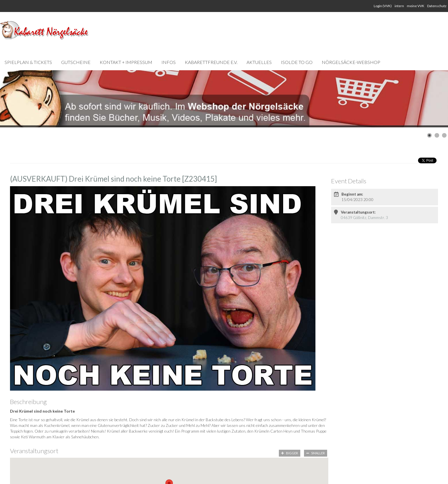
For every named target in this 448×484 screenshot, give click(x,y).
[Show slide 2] (437, 135)
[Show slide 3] (444, 135)
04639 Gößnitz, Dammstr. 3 (364, 218)
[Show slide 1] (429, 135)
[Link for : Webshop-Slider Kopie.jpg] (224, 99)
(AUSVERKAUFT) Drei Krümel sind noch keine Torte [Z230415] (113, 179)
